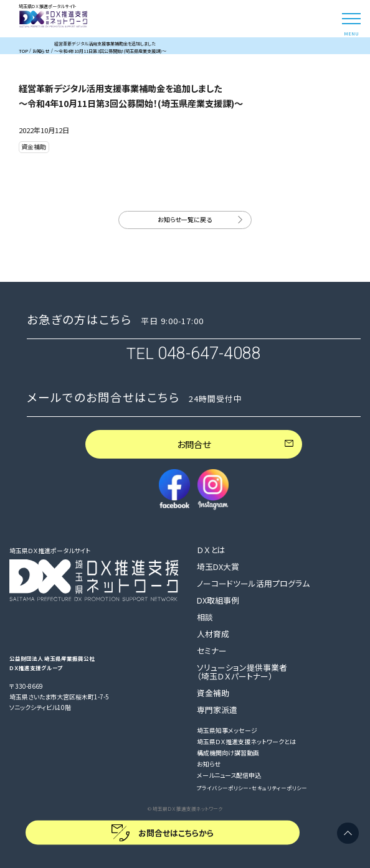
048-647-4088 (209, 353)
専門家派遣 (217, 710)
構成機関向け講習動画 (228, 753)
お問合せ (194, 444)
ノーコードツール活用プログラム (253, 584)
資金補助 (213, 693)
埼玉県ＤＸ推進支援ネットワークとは (246, 742)
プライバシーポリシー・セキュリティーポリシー (252, 788)
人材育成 (213, 634)
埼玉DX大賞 (218, 567)
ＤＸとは (211, 550)
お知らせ (209, 764)
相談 (205, 617)
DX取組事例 (218, 600)
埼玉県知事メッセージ (227, 731)
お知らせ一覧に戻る (185, 219)
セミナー (212, 651)
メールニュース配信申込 (229, 776)
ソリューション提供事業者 (242, 672)
